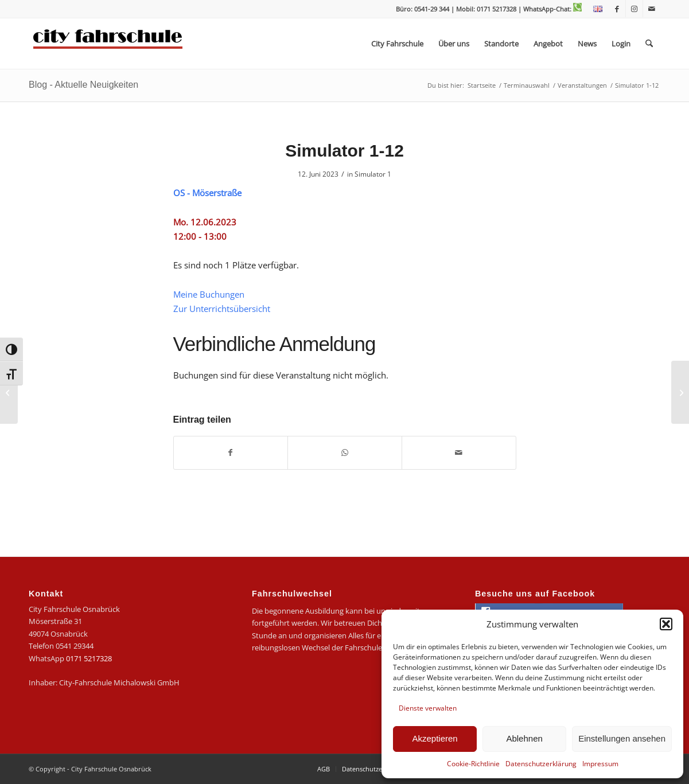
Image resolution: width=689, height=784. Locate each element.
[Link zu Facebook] (617, 9)
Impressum (600, 764)
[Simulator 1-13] (680, 392)
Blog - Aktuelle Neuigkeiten (83, 85)
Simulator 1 (373, 174)
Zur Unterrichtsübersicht (222, 309)
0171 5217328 (89, 658)
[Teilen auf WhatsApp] (345, 453)
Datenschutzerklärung (541, 764)
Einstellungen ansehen (622, 738)
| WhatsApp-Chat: (550, 9)
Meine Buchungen (209, 294)
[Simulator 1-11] (9, 392)
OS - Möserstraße (207, 193)
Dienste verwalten (428, 708)
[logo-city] (108, 44)
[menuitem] (595, 9)
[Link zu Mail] (652, 9)
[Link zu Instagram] (634, 9)
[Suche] (649, 44)
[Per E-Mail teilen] (459, 453)
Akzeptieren (435, 738)
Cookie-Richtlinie (473, 764)
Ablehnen (524, 738)
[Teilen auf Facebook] (231, 453)
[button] (666, 624)
